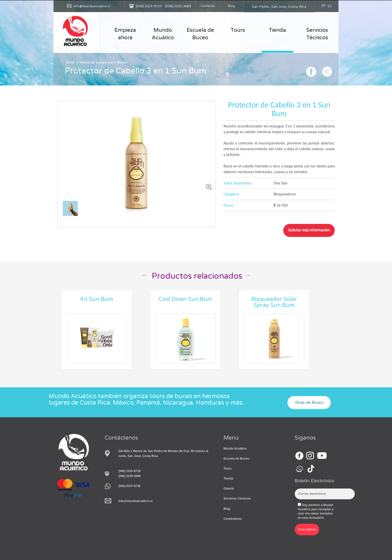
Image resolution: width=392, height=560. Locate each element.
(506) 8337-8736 (130, 486)
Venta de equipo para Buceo (104, 62)
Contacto (208, 6)
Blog (231, 6)
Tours (238, 30)
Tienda (277, 30)
